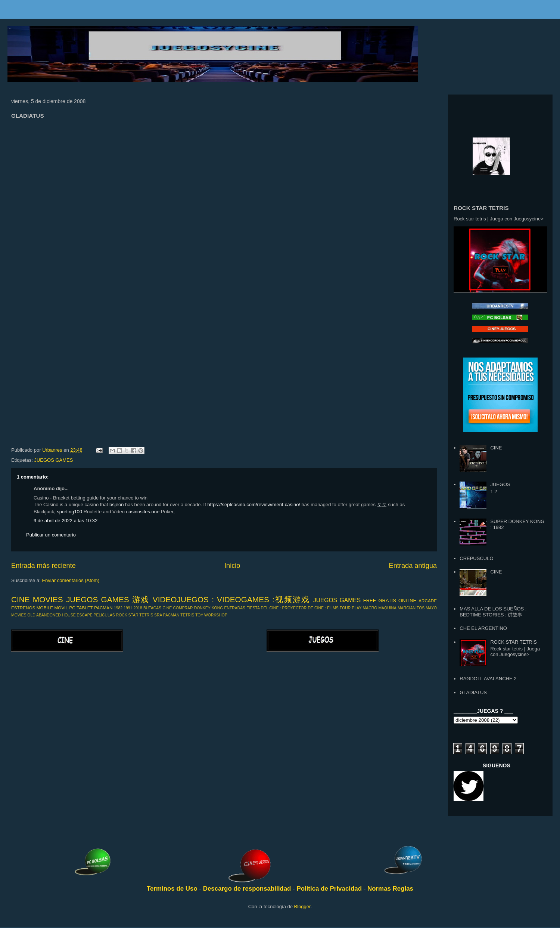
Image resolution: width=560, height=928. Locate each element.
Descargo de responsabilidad (248, 889)
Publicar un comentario (51, 535)
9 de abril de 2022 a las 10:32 (66, 521)
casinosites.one (143, 512)
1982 (118, 608)
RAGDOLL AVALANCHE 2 (488, 679)
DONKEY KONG (209, 608)
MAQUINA (387, 608)
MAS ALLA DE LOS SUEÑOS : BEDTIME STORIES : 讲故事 (493, 612)
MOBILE (45, 608)
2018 (138, 608)
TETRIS (187, 615)
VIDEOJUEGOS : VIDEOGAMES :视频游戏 (231, 599)
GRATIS (387, 601)
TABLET (85, 608)
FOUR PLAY (351, 608)
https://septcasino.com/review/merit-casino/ (254, 505)
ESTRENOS (23, 608)
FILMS (333, 608)
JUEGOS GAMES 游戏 (108, 599)
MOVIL (61, 608)
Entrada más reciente (43, 566)
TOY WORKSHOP (211, 615)
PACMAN (103, 608)
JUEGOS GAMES (53, 460)
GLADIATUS (473, 692)
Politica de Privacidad (330, 889)
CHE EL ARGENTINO (483, 628)
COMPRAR (183, 608)
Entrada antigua (413, 566)
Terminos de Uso (173, 889)
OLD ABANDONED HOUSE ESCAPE (60, 615)
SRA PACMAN (167, 615)
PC (72, 608)
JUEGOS (500, 484)
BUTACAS (152, 608)
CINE (167, 608)
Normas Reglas (390, 889)
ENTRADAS (235, 608)
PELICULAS (104, 615)
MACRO (370, 608)
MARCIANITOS (411, 608)
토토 (382, 505)
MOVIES (19, 615)
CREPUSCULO (476, 558)
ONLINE (407, 601)
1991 (128, 608)
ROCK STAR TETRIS (135, 615)
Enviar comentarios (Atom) (71, 580)
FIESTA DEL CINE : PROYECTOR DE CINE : (286, 608)
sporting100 (69, 512)
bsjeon (116, 505)
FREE (370, 601)
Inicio (232, 566)
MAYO (431, 608)
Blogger (302, 907)
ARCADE (428, 601)
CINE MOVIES (37, 599)
